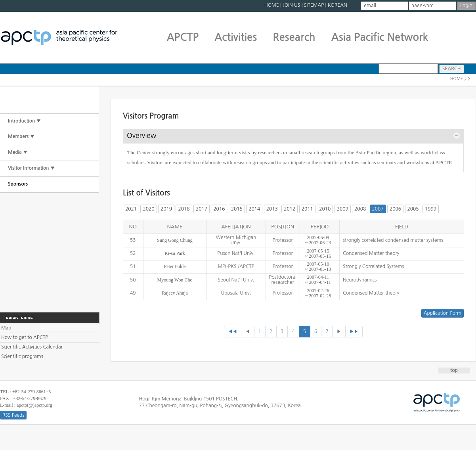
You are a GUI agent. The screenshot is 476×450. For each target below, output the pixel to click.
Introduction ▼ (24, 121)
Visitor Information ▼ (31, 168)
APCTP (183, 37)
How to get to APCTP (25, 337)
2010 (325, 209)
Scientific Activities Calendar (32, 347)
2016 (219, 209)
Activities (236, 37)
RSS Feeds (13, 415)
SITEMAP (314, 5)
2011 (307, 209)
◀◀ (233, 331)
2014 (254, 209)
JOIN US (291, 5)
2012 (290, 209)
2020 (148, 209)
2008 (360, 209)
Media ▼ (18, 152)
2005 (413, 209)
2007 (378, 209)
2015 (237, 209)
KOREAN (337, 5)
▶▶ (354, 331)
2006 (395, 209)
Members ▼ (21, 136)
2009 (343, 209)
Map (6, 328)
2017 (202, 209)
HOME (272, 5)
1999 (431, 209)
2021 (131, 209)
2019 (166, 209)
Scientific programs (22, 356)
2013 (272, 209)
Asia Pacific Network (380, 37)
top (454, 370)
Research (294, 37)
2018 (184, 209)
